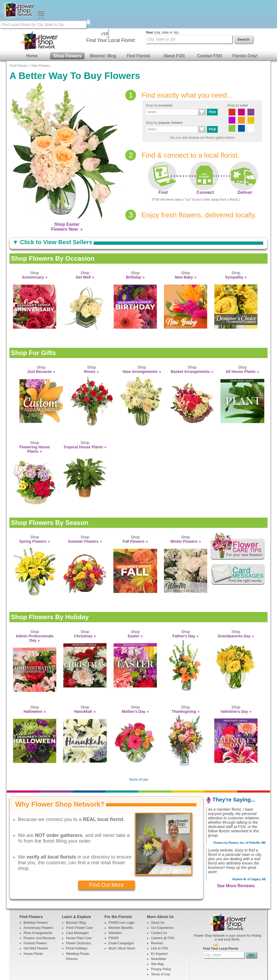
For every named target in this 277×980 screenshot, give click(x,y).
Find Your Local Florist (221, 920)
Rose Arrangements (38, 905)
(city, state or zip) (162, 4)
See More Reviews (236, 857)
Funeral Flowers (35, 915)
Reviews (157, 915)
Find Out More (107, 856)
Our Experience (162, 899)
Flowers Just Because (39, 910)
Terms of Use (139, 751)
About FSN (174, 27)
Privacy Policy (161, 941)
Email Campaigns (121, 915)
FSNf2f (113, 910)
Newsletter (159, 931)
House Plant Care (79, 910)
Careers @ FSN (163, 910)
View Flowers (40, 37)
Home (32, 27)
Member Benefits (121, 899)
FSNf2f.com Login (121, 894)
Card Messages (77, 905)
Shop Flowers (67, 27)
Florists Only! (245, 27)
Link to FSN (159, 920)
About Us (158, 894)
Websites (115, 905)
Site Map (157, 936)
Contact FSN (210, 27)
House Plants (33, 925)
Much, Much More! (122, 920)
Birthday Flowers (36, 894)
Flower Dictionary (79, 915)
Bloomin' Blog (103, 27)
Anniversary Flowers (38, 899)
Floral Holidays (77, 920)
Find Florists (138, 27)
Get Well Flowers (36, 920)
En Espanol (159, 925)
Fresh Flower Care (79, 899)
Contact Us (159, 905)
